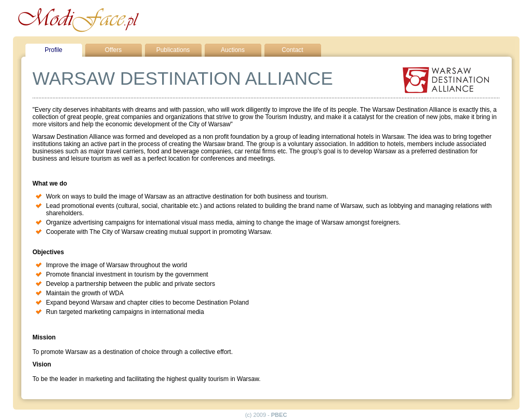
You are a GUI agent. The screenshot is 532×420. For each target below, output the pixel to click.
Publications (173, 50)
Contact (292, 50)
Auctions (233, 50)
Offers (113, 50)
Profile (54, 50)
